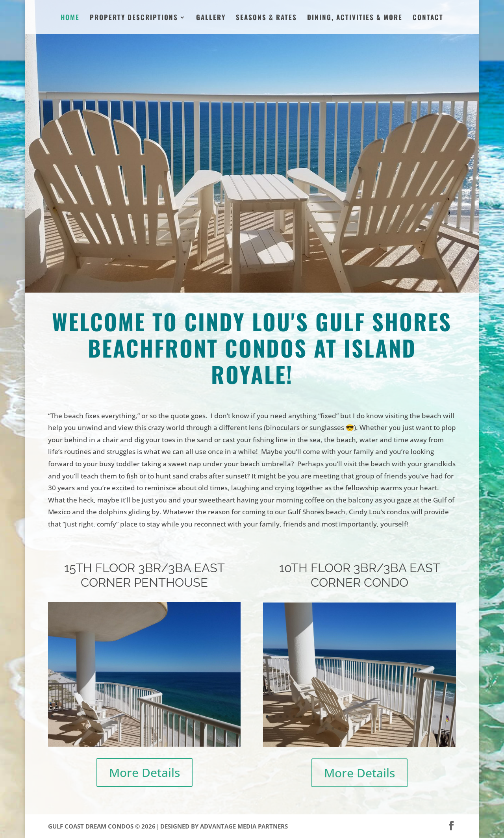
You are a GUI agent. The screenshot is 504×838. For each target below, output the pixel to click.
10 (112, 716)
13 (132, 716)
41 (184, 728)
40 (178, 728)
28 (233, 716)
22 (193, 716)
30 (111, 728)
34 (138, 728)
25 (213, 716)
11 (119, 716)
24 (206, 716)
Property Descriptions (134, 18)
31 (118, 728)
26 (220, 716)
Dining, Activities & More (355, 18)
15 (146, 716)
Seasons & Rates (266, 18)
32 (124, 728)
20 (179, 716)
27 (226, 716)
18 (166, 716)
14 (139, 716)
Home (70, 18)
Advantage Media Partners (244, 826)
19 (173, 716)
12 (126, 716)
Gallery (211, 18)
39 (171, 728)
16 (153, 716)
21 (186, 716)
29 (104, 728)
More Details (145, 772)
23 (199, 716)
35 (144, 728)
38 (164, 728)
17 (159, 716)
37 (158, 728)
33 (131, 728)
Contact (428, 18)
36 (151, 728)
